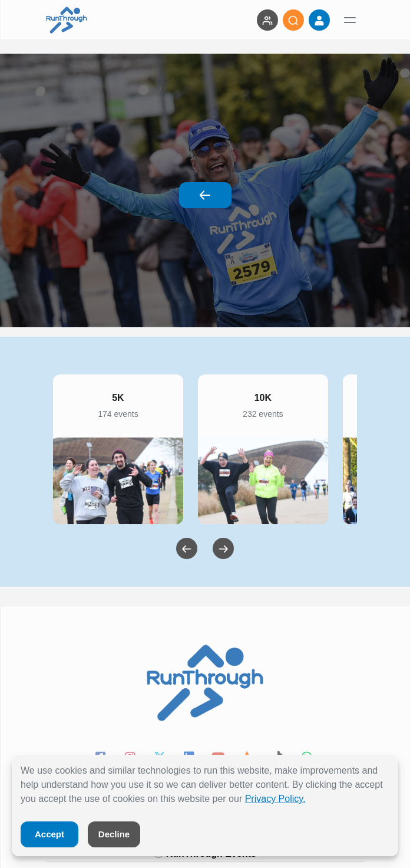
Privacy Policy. (275, 799)
